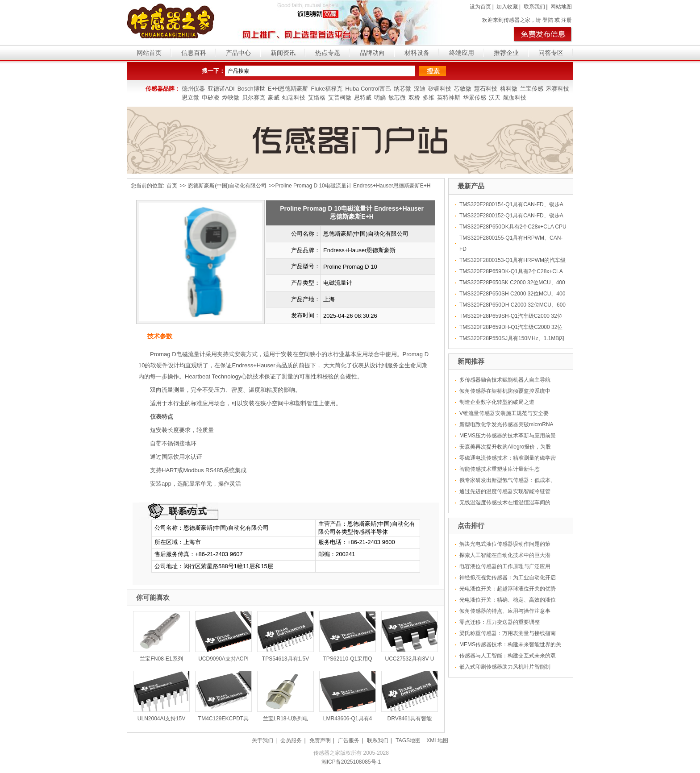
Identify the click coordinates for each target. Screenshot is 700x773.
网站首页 (149, 53)
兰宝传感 (532, 89)
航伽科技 (515, 98)
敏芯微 (397, 98)
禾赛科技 (558, 89)
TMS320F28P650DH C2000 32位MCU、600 (512, 305)
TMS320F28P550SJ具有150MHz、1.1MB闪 (512, 338)
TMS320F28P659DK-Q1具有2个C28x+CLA (511, 271)
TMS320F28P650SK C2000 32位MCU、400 (512, 283)
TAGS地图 (408, 740)
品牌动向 (372, 53)
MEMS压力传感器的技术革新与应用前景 (508, 436)
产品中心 (238, 53)
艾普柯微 (340, 98)
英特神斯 (449, 98)
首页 (172, 186)
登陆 (548, 20)
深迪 (420, 89)
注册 (567, 20)
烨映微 (231, 98)
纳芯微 (402, 89)
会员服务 (291, 740)
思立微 (190, 98)
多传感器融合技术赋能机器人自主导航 (505, 380)
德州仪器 (193, 89)
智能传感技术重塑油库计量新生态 (500, 469)
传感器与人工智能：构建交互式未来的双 (508, 656)
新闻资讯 (283, 53)
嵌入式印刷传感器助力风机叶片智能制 (505, 667)
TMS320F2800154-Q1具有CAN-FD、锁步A (511, 204)
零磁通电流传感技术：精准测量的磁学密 (508, 458)
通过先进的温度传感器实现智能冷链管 (505, 491)
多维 (429, 98)
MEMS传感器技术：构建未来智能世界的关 (510, 644)
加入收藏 (507, 7)
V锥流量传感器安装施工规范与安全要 (504, 413)
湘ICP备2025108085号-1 (351, 762)
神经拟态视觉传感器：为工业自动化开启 (508, 578)
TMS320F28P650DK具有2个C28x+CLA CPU (513, 227)
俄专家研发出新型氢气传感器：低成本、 (508, 480)
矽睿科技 (440, 89)
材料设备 (417, 53)
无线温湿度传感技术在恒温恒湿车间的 (505, 503)
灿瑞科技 (294, 98)
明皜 (380, 98)
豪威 (274, 98)
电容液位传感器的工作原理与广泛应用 (505, 566)
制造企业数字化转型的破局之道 (497, 402)
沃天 (495, 98)
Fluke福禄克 (327, 89)
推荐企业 (506, 53)
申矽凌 (210, 98)
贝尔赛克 (254, 98)
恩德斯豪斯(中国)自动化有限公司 (227, 186)
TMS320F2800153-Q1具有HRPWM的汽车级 (512, 260)
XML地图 (437, 740)
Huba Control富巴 (368, 89)
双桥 (414, 98)
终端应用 (462, 53)
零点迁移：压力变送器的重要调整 (500, 622)
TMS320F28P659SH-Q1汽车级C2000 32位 (511, 316)
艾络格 (317, 98)
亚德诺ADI (221, 89)
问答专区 (551, 53)
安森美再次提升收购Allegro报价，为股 (505, 447)
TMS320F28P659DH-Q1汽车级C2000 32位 (511, 327)
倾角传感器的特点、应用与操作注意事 (505, 611)
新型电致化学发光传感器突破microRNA (506, 424)
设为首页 (480, 7)
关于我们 (262, 740)
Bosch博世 (251, 89)
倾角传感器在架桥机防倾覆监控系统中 (505, 391)
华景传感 (475, 98)
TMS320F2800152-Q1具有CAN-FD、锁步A (511, 216)
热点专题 (328, 53)
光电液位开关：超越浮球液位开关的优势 (508, 589)
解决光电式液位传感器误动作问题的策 (505, 544)
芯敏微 (463, 89)
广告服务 (349, 740)
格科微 (509, 89)
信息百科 (194, 53)
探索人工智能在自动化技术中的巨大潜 (505, 555)
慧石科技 (486, 89)
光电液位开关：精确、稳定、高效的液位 (508, 600)
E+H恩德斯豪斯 (288, 89)
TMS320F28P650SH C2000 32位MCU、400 (512, 294)
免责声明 (320, 740)
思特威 (363, 98)
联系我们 (534, 7)
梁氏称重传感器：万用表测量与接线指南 (508, 633)
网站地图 (561, 7)
